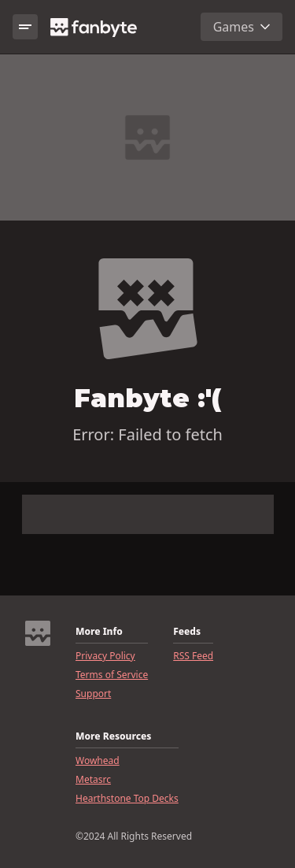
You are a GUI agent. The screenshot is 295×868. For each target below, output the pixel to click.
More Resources (113, 736)
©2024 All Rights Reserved (134, 836)
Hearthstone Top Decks (127, 799)
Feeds (187, 632)
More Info (99, 632)
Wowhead (98, 761)
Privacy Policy (105, 656)
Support (93, 694)
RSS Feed (193, 656)
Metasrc (93, 780)
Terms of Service (112, 675)
